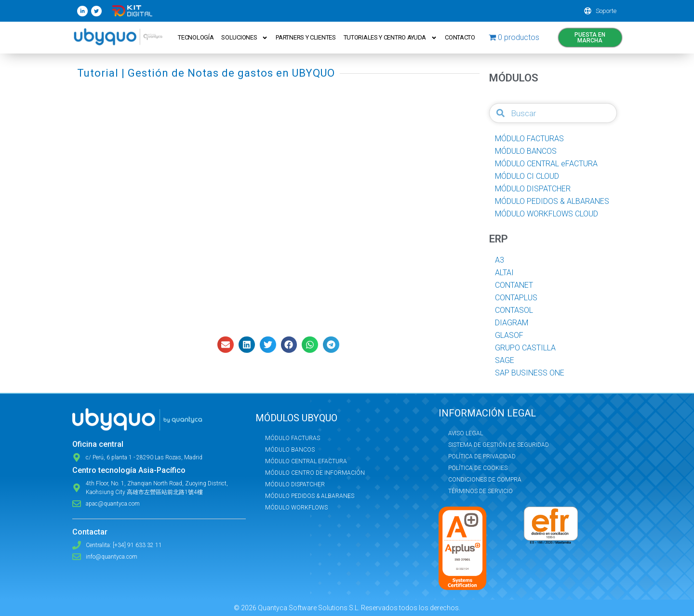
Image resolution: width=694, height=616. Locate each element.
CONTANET (514, 285)
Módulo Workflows (296, 508)
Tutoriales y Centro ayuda (391, 38)
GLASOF (509, 335)
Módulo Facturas (293, 438)
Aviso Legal (466, 433)
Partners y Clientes (306, 37)
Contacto (460, 37)
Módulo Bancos (290, 450)
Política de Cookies (478, 468)
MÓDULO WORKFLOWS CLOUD (547, 214)
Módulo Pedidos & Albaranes (310, 496)
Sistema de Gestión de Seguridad (499, 445)
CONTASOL (514, 310)
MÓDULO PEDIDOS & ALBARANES (552, 201)
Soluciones (245, 38)
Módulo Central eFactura (306, 461)
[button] (226, 345)
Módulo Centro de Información (315, 473)
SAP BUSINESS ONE (530, 373)
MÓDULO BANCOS (526, 151)
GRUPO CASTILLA (525, 348)
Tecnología (196, 37)
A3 (500, 260)
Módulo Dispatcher (295, 484)
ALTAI (504, 273)
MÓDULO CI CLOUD (527, 176)
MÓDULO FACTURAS (529, 139)
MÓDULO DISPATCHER (533, 189)
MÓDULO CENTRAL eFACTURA (546, 164)
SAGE (505, 360)
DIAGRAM (512, 323)
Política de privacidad (482, 456)
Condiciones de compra (485, 480)
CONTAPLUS (516, 298)
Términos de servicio (480, 491)
